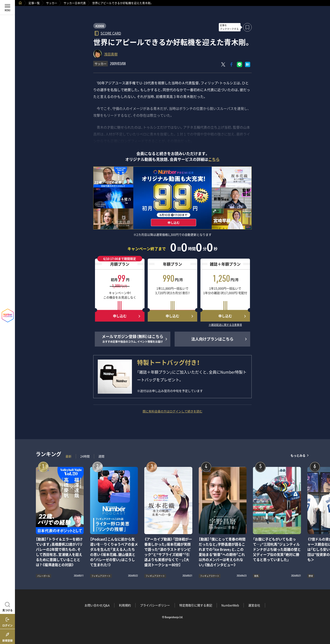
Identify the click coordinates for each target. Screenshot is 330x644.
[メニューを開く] (7, 7)
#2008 (100, 26)
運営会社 (254, 605)
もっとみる (298, 455)
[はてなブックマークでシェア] (248, 64)
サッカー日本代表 (75, 3)
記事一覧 (34, 3)
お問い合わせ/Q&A (97, 605)
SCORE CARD (111, 33)
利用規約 (125, 605)
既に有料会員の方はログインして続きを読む (172, 411)
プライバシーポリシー (155, 605)
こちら (214, 159)
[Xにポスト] (223, 64)
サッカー (52, 3)
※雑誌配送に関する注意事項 (225, 325)
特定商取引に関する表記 (196, 605)
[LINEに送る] (239, 64)
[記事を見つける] (7, 606)
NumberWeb (230, 605)
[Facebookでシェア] (231, 64)
